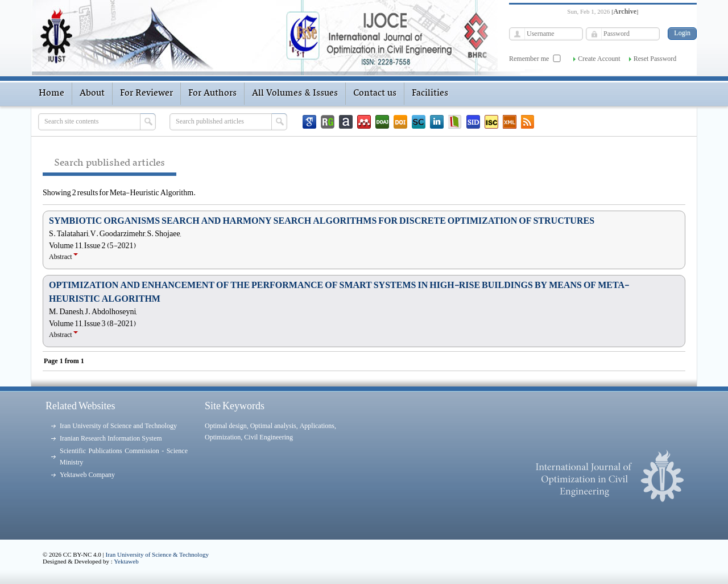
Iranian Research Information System (111, 438)
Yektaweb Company (87, 475)
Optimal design (226, 426)
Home (51, 93)
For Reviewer (146, 93)
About (92, 93)
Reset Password (655, 59)
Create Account (599, 59)
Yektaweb (126, 561)
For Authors (212, 93)
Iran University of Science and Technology (118, 426)
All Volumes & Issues (295, 93)
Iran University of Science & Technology (157, 554)
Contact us (375, 93)
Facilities (430, 93)
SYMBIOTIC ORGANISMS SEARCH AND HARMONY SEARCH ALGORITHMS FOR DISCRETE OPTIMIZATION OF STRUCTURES (322, 221)
